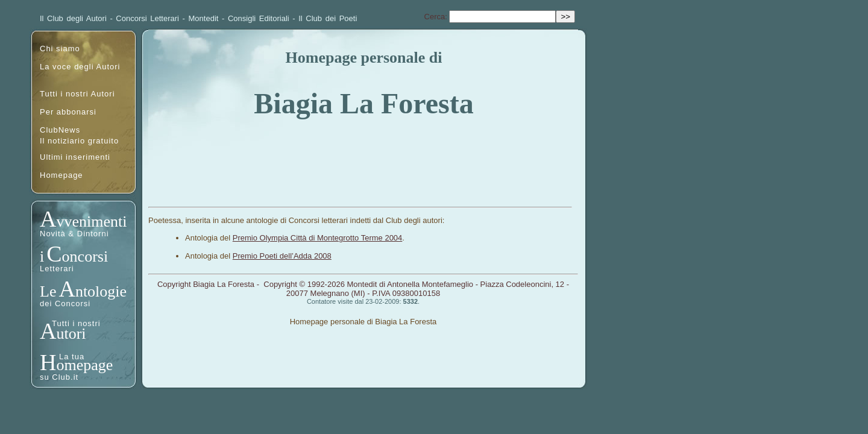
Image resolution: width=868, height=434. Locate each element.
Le (48, 291)
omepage (84, 365)
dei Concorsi (65, 303)
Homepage (61, 175)
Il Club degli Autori (73, 18)
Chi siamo (60, 49)
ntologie (101, 291)
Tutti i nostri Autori (77, 94)
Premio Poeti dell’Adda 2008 (282, 256)
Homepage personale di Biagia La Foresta (363, 322)
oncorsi (85, 256)
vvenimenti (91, 222)
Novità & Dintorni (74, 234)
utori (71, 334)
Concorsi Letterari (147, 18)
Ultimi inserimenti (75, 157)
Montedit (204, 18)
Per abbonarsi (68, 112)
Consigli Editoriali (259, 18)
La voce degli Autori (80, 67)
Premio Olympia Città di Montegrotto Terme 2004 (318, 238)
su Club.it (59, 377)
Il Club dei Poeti (328, 18)
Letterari (57, 269)
